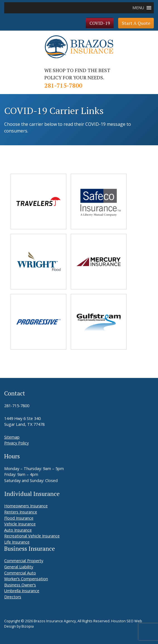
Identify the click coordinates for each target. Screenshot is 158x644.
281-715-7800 (63, 85)
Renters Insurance (21, 512)
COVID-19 (100, 23)
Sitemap (12, 437)
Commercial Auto (20, 573)
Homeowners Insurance (26, 506)
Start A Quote (136, 23)
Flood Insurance (19, 518)
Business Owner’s (20, 585)
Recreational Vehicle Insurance (32, 536)
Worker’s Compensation (26, 579)
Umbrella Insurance (22, 591)
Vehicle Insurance (20, 524)
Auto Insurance (18, 530)
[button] (138, 8)
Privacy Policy (16, 443)
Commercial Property (24, 561)
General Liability (19, 567)
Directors (13, 597)
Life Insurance (17, 542)
